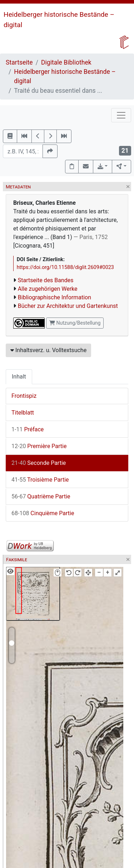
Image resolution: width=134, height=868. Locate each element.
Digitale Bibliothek (66, 62)
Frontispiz (24, 396)
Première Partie (39, 446)
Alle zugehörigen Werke (48, 289)
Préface (28, 429)
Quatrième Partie (41, 496)
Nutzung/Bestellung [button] (75, 323)
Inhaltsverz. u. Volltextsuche (48, 350)
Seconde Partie (39, 463)
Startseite (19, 62)
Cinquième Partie (43, 513)
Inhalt (19, 377)
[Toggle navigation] (121, 115)
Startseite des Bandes (46, 280)
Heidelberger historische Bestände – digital (65, 76)
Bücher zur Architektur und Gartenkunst (68, 306)
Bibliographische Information (54, 297)
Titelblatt (23, 413)
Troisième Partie (40, 480)
